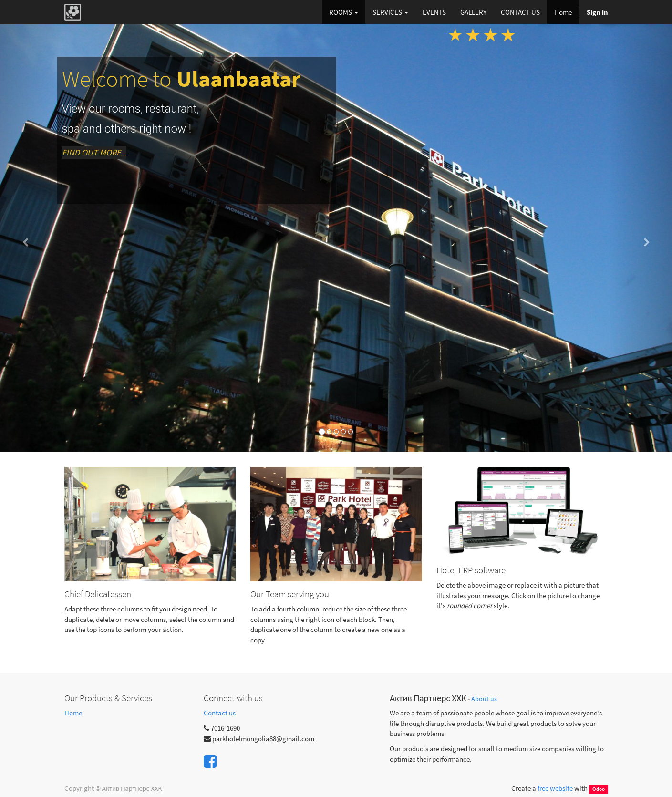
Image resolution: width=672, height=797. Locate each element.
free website (555, 788)
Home (73, 713)
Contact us (220, 713)
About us (484, 699)
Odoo (599, 789)
